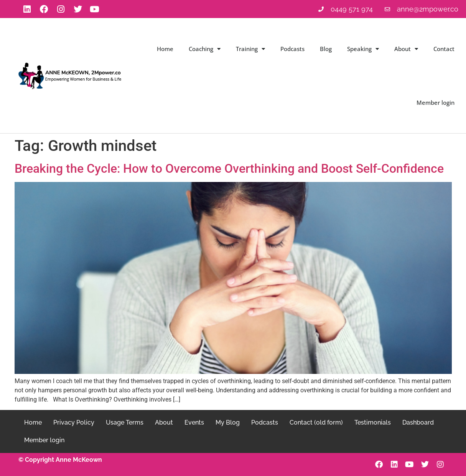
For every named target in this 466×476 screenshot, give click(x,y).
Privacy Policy (74, 422)
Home (165, 49)
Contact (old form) (316, 422)
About (406, 49)
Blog (326, 49)
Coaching (205, 49)
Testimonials (373, 422)
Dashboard (418, 422)
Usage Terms (125, 422)
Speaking (363, 49)
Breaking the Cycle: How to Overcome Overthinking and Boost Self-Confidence (229, 169)
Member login (436, 102)
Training (250, 49)
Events (194, 422)
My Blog (228, 422)
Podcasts (292, 49)
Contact (444, 49)
